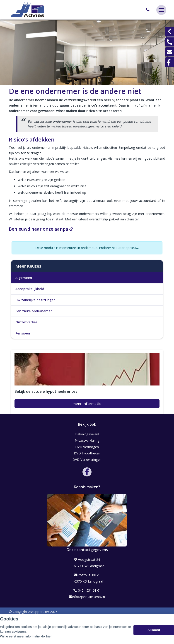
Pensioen (23, 333)
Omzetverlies (26, 322)
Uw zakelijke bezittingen (35, 300)
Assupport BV (39, 612)
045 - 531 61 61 (87, 590)
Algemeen (24, 278)
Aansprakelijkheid (30, 289)
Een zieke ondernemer (34, 311)
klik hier (46, 640)
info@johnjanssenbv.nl (87, 597)
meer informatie (87, 404)
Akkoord (154, 634)
